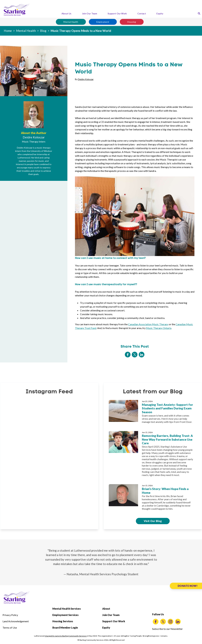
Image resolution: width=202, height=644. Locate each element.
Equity (160, 13)
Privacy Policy (10, 615)
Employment (103, 22)
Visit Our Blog (153, 521)
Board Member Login (65, 628)
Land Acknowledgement (16, 621)
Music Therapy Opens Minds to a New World (81, 31)
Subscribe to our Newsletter (167, 629)
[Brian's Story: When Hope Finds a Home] (153, 498)
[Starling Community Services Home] (17, 10)
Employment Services (65, 615)
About (106, 609)
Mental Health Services (67, 609)
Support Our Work (117, 13)
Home (8, 31)
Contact (142, 13)
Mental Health (71, 22)
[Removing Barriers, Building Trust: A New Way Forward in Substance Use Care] (153, 455)
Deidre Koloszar (86, 79)
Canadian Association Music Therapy (148, 324)
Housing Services (63, 621)
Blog (43, 31)
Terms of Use (10, 628)
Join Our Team (90, 13)
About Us (67, 13)
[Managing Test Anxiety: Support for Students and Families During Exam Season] (153, 413)
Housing (132, 22)
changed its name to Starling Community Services (66, 636)
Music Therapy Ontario (159, 328)
